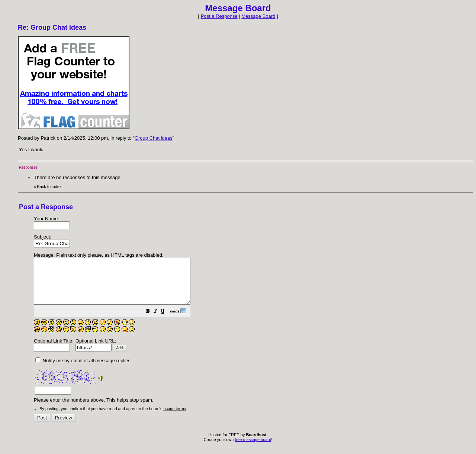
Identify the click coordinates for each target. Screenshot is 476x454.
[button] (167, 321)
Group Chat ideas (154, 138)
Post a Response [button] (219, 16)
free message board (253, 448)
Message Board (258, 16)
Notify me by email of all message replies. (83, 369)
